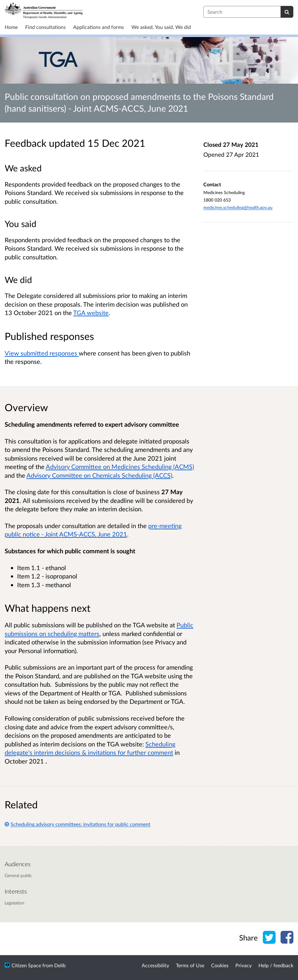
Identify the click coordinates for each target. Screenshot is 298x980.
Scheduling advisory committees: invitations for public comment (78, 824)
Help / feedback (276, 965)
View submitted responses (42, 353)
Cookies (220, 965)
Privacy (244, 965)
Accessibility (155, 965)
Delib (60, 965)
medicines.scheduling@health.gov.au (238, 207)
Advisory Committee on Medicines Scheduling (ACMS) (120, 467)
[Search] (287, 12)
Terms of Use (190, 965)
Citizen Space (26, 965)
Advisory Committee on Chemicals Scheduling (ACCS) (99, 475)
